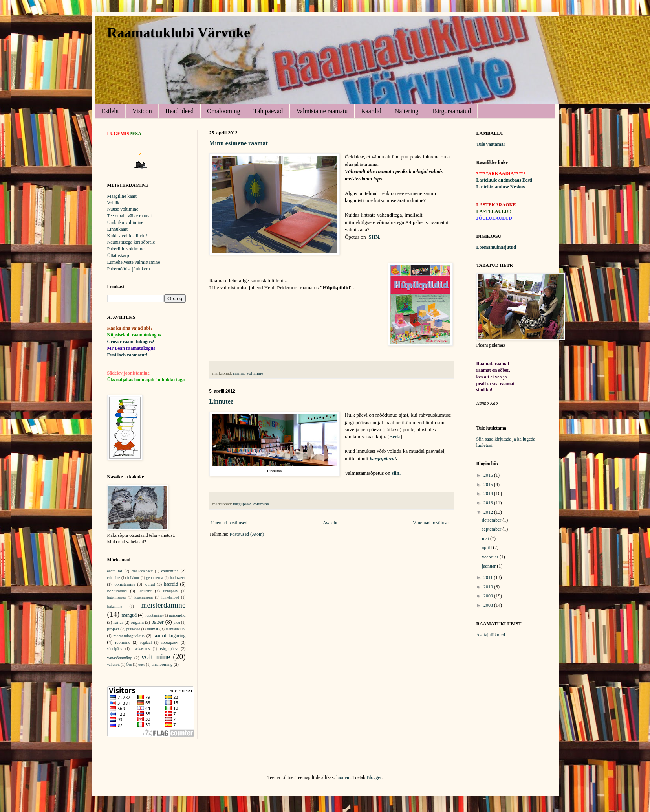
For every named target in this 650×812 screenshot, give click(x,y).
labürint (145, 591)
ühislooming (162, 664)
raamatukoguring (170, 636)
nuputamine (153, 615)
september (492, 529)
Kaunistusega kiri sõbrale (131, 242)
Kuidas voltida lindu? (127, 236)
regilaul (146, 642)
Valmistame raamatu (322, 111)
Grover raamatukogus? (131, 342)
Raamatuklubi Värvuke (179, 33)
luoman (343, 777)
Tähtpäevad (268, 111)
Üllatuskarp (118, 255)
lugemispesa (116, 597)
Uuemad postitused (229, 523)
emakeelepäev (142, 571)
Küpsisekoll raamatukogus (134, 335)
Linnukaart (118, 229)
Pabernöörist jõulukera (129, 269)
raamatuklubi (176, 629)
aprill (487, 547)
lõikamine (115, 606)
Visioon (142, 111)
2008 (489, 605)
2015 (489, 485)
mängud (129, 615)
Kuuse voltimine (123, 209)
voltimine (255, 373)
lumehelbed (170, 597)
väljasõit (114, 664)
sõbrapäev (170, 642)
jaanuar (489, 566)
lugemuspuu (144, 597)
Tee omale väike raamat (130, 216)
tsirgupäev (242, 504)
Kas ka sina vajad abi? (130, 328)
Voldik (114, 203)
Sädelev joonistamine (128, 373)
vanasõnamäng (120, 658)
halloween (178, 578)
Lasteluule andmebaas (499, 180)
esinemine (170, 571)
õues (142, 664)
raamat (239, 373)
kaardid (171, 584)
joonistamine (124, 584)
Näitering (406, 111)
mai (486, 538)
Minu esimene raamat (239, 143)
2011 (489, 577)
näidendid (177, 615)
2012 (489, 512)
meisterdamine (164, 605)
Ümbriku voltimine (125, 222)
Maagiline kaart (122, 196)
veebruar (491, 557)
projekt (113, 629)
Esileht (110, 111)
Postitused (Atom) (247, 534)
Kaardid (371, 111)
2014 (489, 494)
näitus (118, 622)
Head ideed (179, 111)
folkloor (133, 578)
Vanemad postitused (432, 523)
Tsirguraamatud (451, 111)
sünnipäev (115, 649)
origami (137, 622)
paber (157, 622)
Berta (395, 436)
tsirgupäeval (383, 458)
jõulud (150, 584)
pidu (177, 622)
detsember (492, 520)
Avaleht (330, 523)
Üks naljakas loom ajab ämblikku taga (146, 380)
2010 (489, 587)
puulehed (133, 629)
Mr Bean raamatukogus (131, 348)
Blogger (374, 777)
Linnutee (221, 401)
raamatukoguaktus (129, 636)
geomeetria (155, 578)
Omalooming (223, 111)
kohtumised (117, 591)
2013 (489, 503)
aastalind (115, 571)
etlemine (114, 578)
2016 (489, 475)
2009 (489, 596)
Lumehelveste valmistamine (134, 262)
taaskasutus (141, 649)
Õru (129, 664)
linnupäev (170, 591)
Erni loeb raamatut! (127, 355)
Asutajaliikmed (491, 635)
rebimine (123, 642)
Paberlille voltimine (126, 249)
